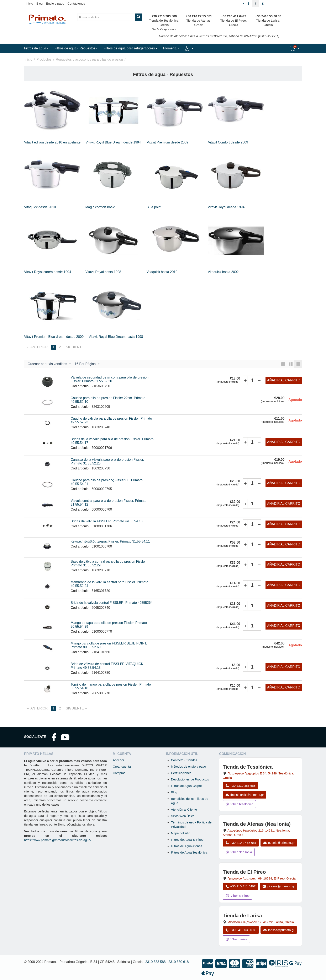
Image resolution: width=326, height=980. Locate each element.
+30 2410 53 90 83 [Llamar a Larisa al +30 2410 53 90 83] (241, 930)
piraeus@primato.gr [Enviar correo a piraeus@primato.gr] (278, 886)
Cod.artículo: (80, 386)
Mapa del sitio (181, 833)
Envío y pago (55, 3)
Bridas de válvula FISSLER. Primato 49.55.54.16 (107, 521)
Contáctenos (76, 3)
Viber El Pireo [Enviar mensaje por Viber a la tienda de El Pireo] (237, 896)
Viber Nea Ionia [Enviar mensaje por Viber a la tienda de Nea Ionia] (239, 852)
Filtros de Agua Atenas (186, 846)
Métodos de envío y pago (188, 766)
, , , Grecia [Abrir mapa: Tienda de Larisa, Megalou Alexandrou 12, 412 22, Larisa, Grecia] (261, 922)
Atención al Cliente (184, 809)
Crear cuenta (122, 766)
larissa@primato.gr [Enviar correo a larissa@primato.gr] (279, 930)
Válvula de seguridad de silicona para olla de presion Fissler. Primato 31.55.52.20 (110, 379)
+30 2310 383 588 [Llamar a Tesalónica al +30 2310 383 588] (240, 786)
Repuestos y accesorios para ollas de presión (89, 59)
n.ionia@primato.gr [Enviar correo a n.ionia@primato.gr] (279, 843)
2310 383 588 (156, 962)
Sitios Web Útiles (183, 816)
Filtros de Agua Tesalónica (189, 852)
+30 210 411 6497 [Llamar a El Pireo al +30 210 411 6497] (240, 886)
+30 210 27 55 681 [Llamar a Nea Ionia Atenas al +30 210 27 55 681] (241, 843)
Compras (119, 773)
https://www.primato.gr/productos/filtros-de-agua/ (58, 840)
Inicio (29, 3)
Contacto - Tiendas (184, 760)
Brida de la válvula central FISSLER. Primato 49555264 (112, 603)
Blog (40, 3)
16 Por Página (87, 364)
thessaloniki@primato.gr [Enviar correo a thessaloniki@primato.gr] (244, 795)
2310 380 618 (179, 962)
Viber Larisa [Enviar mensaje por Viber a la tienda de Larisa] (236, 939)
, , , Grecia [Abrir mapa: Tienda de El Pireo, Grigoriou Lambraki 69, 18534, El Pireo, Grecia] (262, 878)
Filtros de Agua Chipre (186, 786)
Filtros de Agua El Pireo (187, 840)
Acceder (118, 760)
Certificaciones (181, 773)
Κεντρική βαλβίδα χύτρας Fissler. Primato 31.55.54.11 (110, 541)
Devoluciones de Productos (190, 779)
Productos (44, 59)
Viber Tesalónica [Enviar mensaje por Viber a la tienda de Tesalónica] (239, 804)
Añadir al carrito (284, 380)
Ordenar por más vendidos (49, 364)
